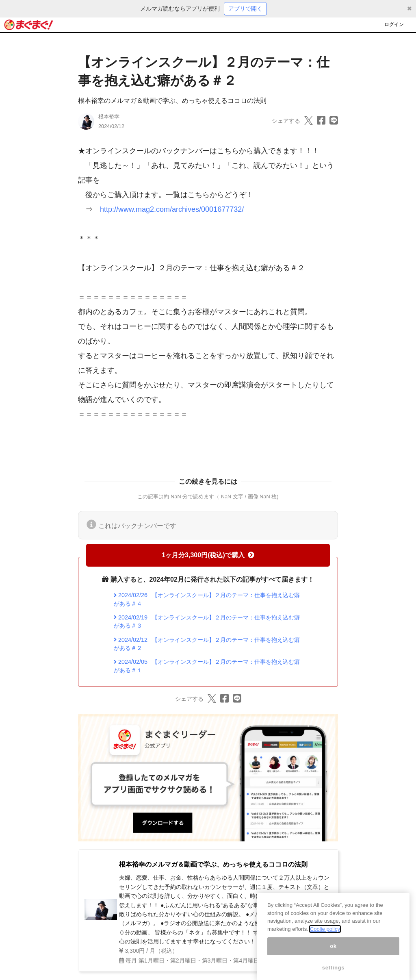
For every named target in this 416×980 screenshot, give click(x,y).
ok (333, 955)
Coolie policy (325, 938)
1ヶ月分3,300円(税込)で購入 (208, 555)
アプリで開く (245, 9)
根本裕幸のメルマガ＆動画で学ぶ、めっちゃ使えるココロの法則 (172, 101)
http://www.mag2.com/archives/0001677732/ (172, 209)
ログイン (394, 24)
